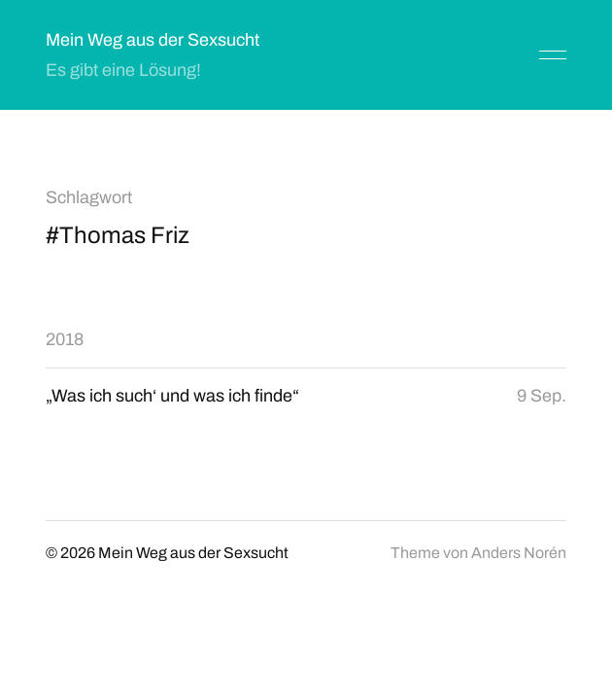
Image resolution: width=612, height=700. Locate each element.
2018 (65, 339)
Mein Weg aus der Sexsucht (153, 40)
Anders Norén (519, 553)
